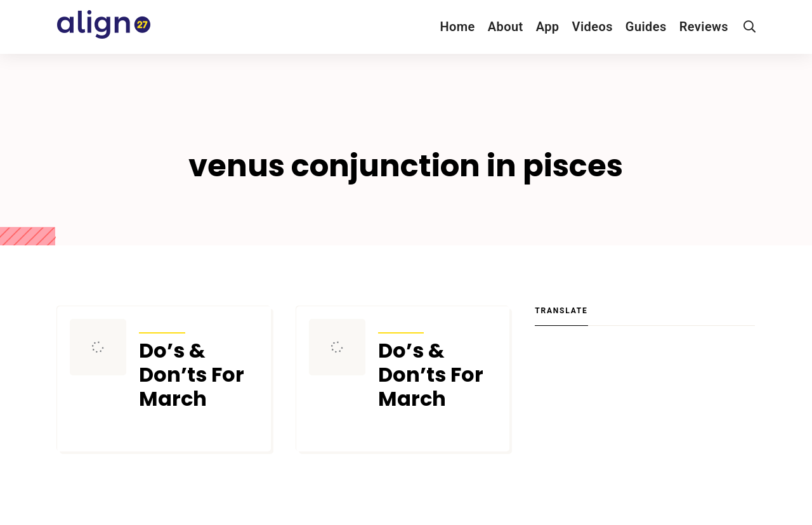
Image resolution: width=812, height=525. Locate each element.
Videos (593, 27)
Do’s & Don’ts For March (192, 375)
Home (457, 27)
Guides (646, 27)
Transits (162, 325)
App (548, 27)
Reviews (704, 27)
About (506, 27)
